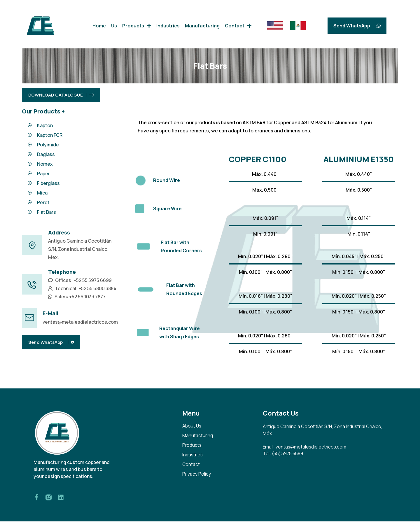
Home (99, 26)
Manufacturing (202, 26)
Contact (238, 26)
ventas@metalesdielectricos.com (80, 322)
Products (137, 26)
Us (114, 26)
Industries (168, 26)
